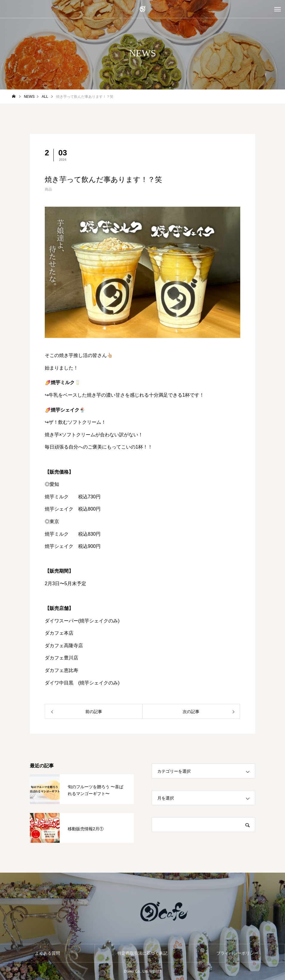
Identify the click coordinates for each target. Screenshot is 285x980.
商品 (48, 189)
